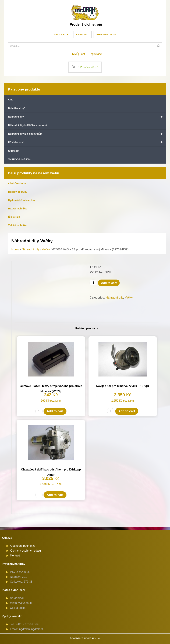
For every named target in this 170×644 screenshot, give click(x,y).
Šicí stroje (14, 217)
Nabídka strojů (17, 108)
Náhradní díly (87, 117)
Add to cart (109, 283)
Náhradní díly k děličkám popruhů (28, 125)
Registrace (95, 54)
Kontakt (82, 34)
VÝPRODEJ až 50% (19, 159)
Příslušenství (87, 142)
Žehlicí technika (17, 225)
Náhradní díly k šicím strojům (87, 134)
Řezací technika (17, 209)
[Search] (158, 46)
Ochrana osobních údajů (26, 551)
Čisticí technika (17, 183)
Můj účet (78, 54)
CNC (11, 100)
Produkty (61, 34)
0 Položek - (85, 67)
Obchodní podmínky (23, 546)
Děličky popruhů (18, 192)
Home (15, 249)
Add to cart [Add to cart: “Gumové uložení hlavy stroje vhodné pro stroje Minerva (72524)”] (55, 411)
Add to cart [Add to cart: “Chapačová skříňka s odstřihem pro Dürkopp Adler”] (55, 495)
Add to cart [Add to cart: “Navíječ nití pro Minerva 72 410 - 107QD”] (127, 411)
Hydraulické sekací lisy (22, 200)
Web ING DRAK (106, 34)
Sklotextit (14, 151)
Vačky (46, 249)
